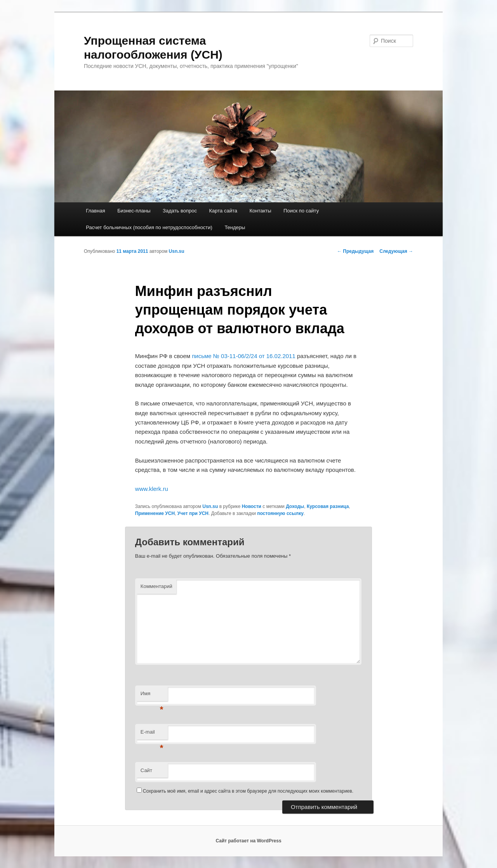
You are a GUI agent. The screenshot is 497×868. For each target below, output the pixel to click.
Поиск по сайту (301, 211)
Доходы (295, 506)
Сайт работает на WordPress (248, 841)
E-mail (152, 734)
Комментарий (156, 586)
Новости (252, 506)
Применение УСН (155, 513)
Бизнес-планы (134, 211)
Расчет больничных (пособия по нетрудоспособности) (149, 227)
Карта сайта (223, 211)
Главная (95, 211)
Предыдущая (355, 251)
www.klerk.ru (152, 489)
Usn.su (177, 251)
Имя (152, 696)
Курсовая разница (328, 506)
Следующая (396, 251)
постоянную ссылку (280, 513)
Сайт (146, 770)
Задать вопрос (180, 211)
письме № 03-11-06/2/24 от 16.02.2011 (244, 356)
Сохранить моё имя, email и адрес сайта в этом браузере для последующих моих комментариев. (248, 791)
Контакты (260, 211)
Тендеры (235, 227)
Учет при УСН (193, 513)
